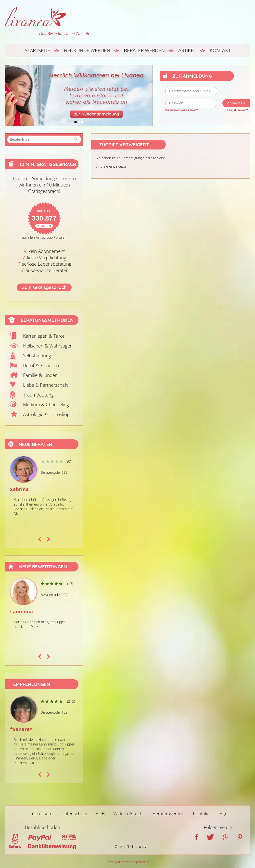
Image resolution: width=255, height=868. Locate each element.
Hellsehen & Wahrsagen (48, 346)
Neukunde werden (87, 50)
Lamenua (21, 612)
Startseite (37, 50)
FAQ (222, 814)
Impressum (41, 814)
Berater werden (144, 50)
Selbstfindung (37, 356)
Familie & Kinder (40, 375)
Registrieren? (237, 110)
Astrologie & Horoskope (48, 414)
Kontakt (220, 50)
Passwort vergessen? (182, 110)
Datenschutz (74, 814)
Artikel (187, 50)
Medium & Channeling (46, 405)
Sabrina (19, 489)
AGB (100, 814)
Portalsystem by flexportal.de (127, 862)
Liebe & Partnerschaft (45, 385)
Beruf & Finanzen (41, 365)
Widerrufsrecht (129, 814)
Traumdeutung (38, 395)
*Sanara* (21, 729)
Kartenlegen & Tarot (44, 336)
